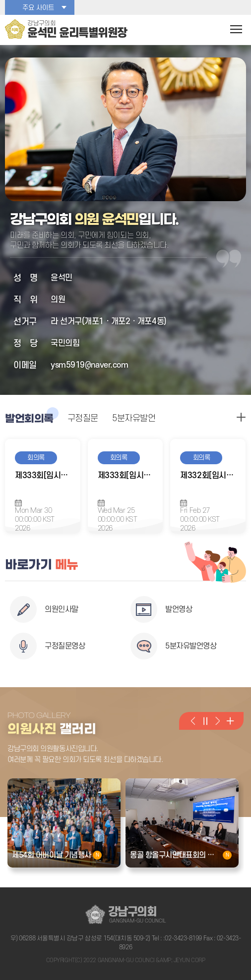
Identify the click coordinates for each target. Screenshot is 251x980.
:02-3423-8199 (183, 938)
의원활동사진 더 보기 (230, 721)
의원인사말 (62, 609)
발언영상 (179, 609)
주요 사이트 (38, 8)
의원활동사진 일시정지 (205, 721)
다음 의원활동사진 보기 (218, 721)
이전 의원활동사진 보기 (193, 721)
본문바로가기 (0, 0)
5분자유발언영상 (191, 646)
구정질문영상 (65, 646)
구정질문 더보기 (241, 417)
